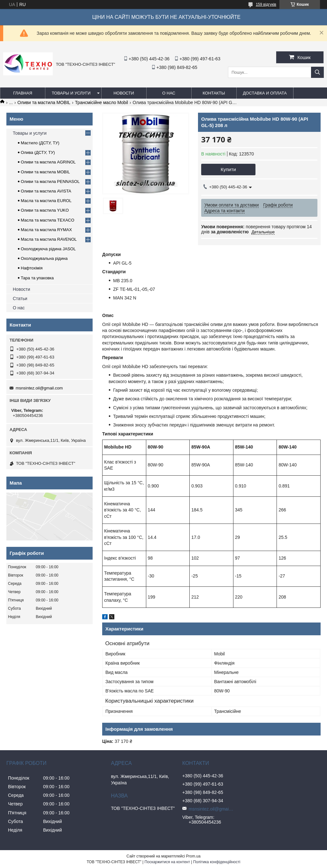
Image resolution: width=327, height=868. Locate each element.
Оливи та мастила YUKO (45, 210)
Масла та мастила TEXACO (48, 220)
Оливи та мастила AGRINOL (48, 162)
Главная (23, 93)
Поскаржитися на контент (167, 862)
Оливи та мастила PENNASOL (50, 181)
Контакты (214, 93)
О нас (169, 93)
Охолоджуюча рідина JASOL (48, 249)
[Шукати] (317, 72)
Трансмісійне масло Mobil (102, 102)
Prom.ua (193, 856)
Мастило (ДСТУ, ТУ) (40, 143)
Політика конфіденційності (217, 862)
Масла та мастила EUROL (46, 201)
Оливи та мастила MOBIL (44, 102)
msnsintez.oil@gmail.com (39, 388)
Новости (124, 93)
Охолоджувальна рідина (44, 258)
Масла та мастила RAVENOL (49, 239)
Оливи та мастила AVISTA (46, 191)
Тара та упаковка (37, 278)
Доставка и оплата (265, 93)
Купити (228, 169)
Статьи (20, 298)
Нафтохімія (32, 268)
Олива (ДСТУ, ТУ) (38, 152)
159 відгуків (266, 4)
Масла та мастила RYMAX (46, 230)
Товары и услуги (71, 93)
